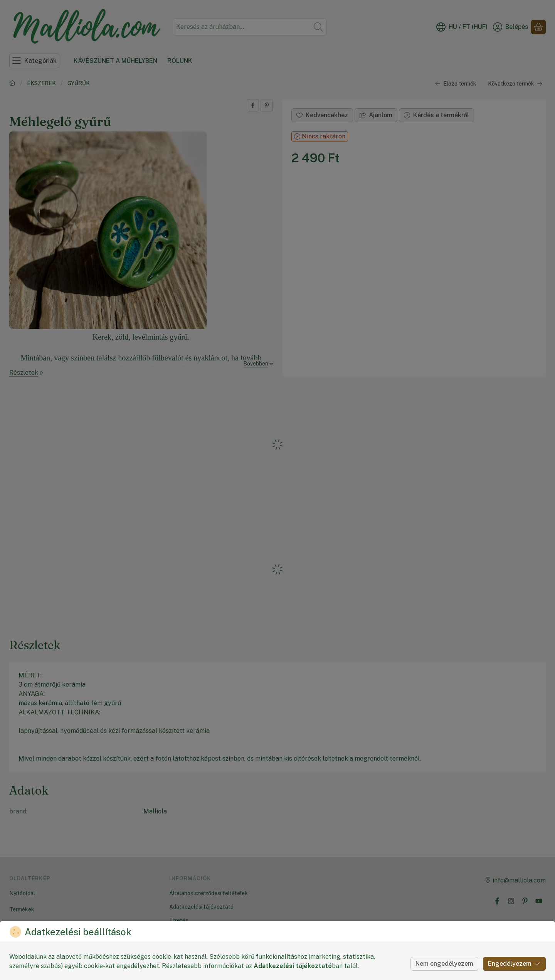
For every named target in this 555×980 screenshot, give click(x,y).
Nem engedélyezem (444, 964)
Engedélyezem (514, 964)
